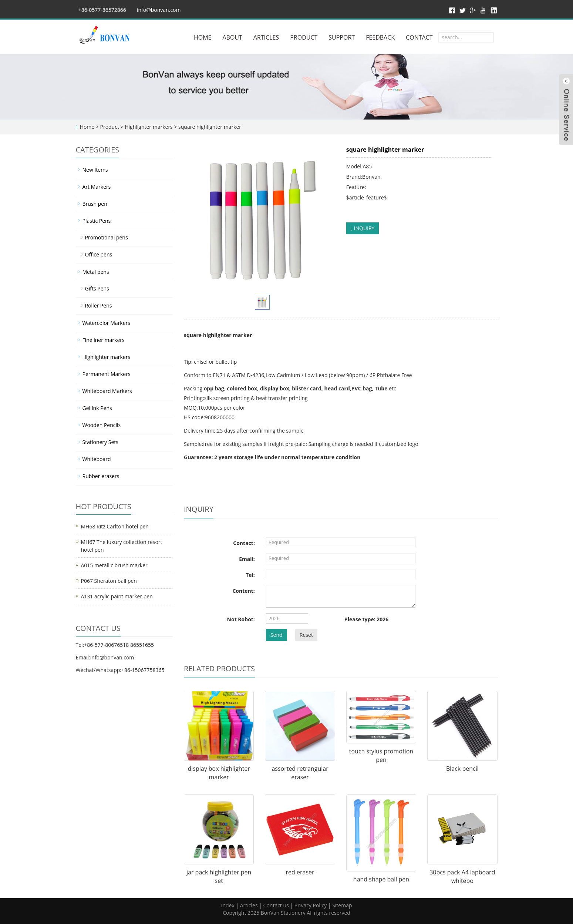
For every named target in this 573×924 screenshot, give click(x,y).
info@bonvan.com (159, 10)
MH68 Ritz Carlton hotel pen (115, 526)
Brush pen (95, 204)
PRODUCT (304, 37)
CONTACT (419, 37)
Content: (243, 591)
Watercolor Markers (106, 323)
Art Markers (97, 187)
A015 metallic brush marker (114, 565)
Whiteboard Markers (107, 391)
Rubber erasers (101, 476)
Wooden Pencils (102, 425)
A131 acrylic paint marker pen (117, 596)
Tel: (250, 575)
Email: (247, 559)
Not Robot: (241, 619)
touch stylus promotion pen (381, 755)
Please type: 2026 (366, 619)
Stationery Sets (100, 442)
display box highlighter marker (219, 773)
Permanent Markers (107, 374)
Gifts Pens (97, 288)
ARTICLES (266, 37)
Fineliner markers (104, 340)
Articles (249, 905)
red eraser (300, 872)
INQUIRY (363, 228)
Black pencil (462, 769)
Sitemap (342, 905)
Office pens (99, 254)
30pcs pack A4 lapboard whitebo (462, 876)
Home (87, 127)
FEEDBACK (380, 37)
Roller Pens (99, 305)
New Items (95, 170)
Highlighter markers (149, 127)
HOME (203, 37)
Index (227, 905)
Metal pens (96, 272)
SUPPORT (342, 37)
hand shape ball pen (381, 879)
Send (277, 635)
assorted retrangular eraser (300, 773)
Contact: (244, 543)
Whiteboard (97, 459)
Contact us (276, 905)
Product (109, 127)
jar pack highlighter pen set (219, 876)
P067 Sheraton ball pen (109, 581)
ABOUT (232, 37)
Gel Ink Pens (97, 408)
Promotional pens (107, 237)
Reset (306, 635)
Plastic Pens (97, 221)
